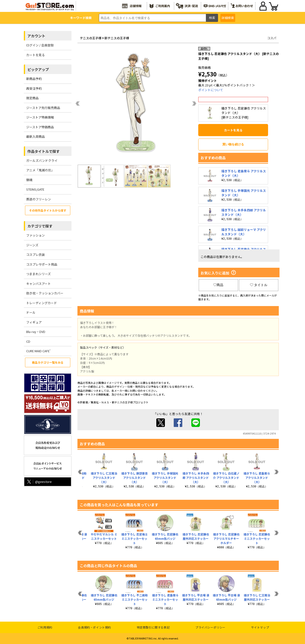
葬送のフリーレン (39, 199)
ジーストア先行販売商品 (43, 108)
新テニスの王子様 (117, 38)
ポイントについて (211, 90)
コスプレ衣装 (36, 255)
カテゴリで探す (40, 226)
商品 (218, 285)
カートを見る (36, 55)
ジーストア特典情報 (40, 117)
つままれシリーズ (38, 274)
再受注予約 (34, 88)
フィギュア (34, 322)
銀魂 (29, 180)
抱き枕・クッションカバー (45, 293)
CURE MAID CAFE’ (38, 351)
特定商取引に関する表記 (153, 627)
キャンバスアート (38, 284)
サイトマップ (260, 627)
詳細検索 (228, 18)
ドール (31, 312)
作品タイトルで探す (43, 151)
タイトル (259, 285)
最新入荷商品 (36, 136)
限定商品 (32, 98)
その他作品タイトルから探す (48, 210)
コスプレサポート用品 (42, 264)
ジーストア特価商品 (40, 127)
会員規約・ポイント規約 (94, 627)
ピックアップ (38, 69)
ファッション (36, 235)
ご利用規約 (45, 627)
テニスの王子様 (91, 38)
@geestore (39, 482)
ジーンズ (32, 245)
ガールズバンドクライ (42, 161)
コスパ (272, 38)
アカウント (36, 36)
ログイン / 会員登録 (40, 45)
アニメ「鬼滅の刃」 (40, 170)
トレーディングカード (42, 303)
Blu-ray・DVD (36, 332)
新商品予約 (34, 79)
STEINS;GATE (35, 189)
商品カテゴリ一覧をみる (48, 362)
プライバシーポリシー (210, 627)
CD (28, 341)
